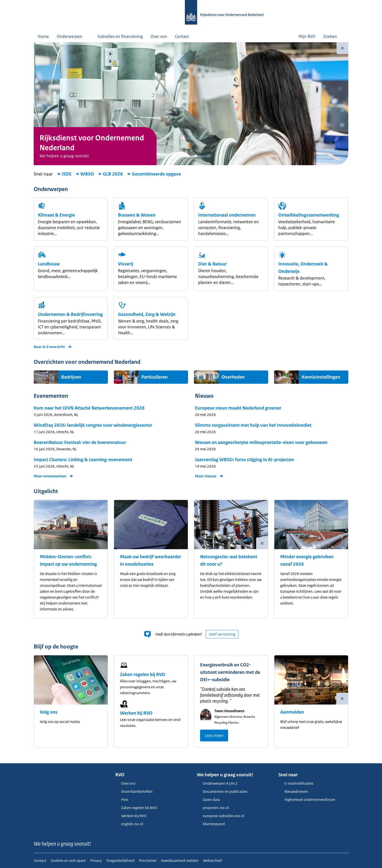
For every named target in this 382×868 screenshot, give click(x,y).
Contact (182, 36)
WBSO (85, 174)
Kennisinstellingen (321, 377)
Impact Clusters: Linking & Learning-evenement (83, 460)
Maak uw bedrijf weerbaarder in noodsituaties (151, 560)
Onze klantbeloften (134, 791)
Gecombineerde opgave (154, 174)
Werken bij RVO (136, 713)
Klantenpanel (211, 824)
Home (43, 36)
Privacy (96, 861)
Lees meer (214, 736)
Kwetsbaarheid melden (180, 861)
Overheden (233, 377)
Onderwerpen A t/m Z (217, 783)
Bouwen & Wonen (137, 215)
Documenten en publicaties (222, 791)
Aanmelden (292, 712)
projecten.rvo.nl (213, 808)
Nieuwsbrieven (293, 791)
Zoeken (334, 36)
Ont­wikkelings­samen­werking (309, 215)
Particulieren (154, 377)
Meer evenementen (53, 476)
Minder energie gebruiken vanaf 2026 (307, 560)
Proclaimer (148, 861)
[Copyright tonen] (342, 48)
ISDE (64, 174)
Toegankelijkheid (120, 861)
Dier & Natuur (213, 264)
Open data (208, 800)
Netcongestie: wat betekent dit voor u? (229, 560)
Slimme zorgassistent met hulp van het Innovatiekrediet (253, 425)
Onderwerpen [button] (73, 36)
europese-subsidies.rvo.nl (221, 816)
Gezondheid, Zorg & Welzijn (147, 314)
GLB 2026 (110, 174)
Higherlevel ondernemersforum (307, 800)
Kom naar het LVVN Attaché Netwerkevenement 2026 (89, 408)
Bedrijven (71, 377)
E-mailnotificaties (296, 783)
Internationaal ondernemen (227, 215)
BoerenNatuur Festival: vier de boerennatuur (80, 442)
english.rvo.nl (129, 824)
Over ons (159, 36)
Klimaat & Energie (56, 215)
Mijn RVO (307, 36)
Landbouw (49, 264)
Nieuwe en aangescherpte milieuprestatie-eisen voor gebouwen (261, 442)
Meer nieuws (209, 476)
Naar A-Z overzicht (53, 347)
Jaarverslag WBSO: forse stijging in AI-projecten (244, 460)
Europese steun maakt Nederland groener (238, 408)
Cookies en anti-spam (68, 861)
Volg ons (49, 712)
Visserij (126, 264)
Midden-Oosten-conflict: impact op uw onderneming (68, 560)
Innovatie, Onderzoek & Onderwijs (303, 268)
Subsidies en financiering (120, 36)
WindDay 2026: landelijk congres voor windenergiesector (93, 425)
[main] (191, 403)
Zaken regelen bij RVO (143, 675)
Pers (122, 800)
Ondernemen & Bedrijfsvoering (70, 314)
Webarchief (212, 861)
